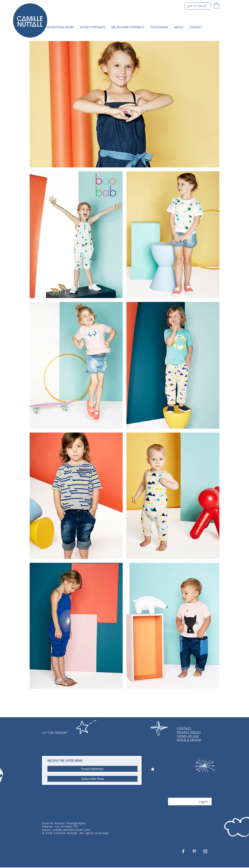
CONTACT (184, 728)
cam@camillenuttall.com (72, 830)
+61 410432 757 (67, 826)
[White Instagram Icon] (205, 851)
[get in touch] (198, 6)
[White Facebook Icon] (183, 851)
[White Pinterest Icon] (194, 851)
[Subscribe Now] (92, 779)
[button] (217, 6)
